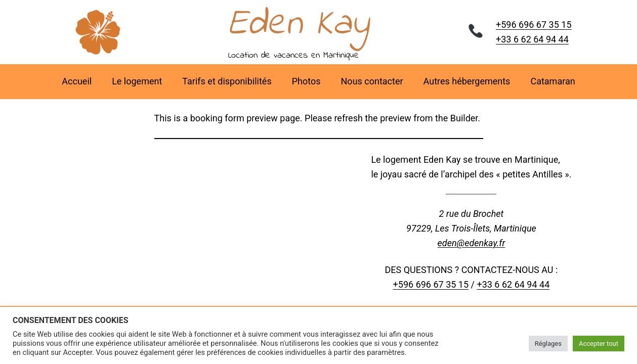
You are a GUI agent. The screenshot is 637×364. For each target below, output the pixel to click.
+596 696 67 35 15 (534, 25)
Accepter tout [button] (599, 344)
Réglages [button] (548, 344)
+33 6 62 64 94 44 (532, 39)
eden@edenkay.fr (472, 243)
